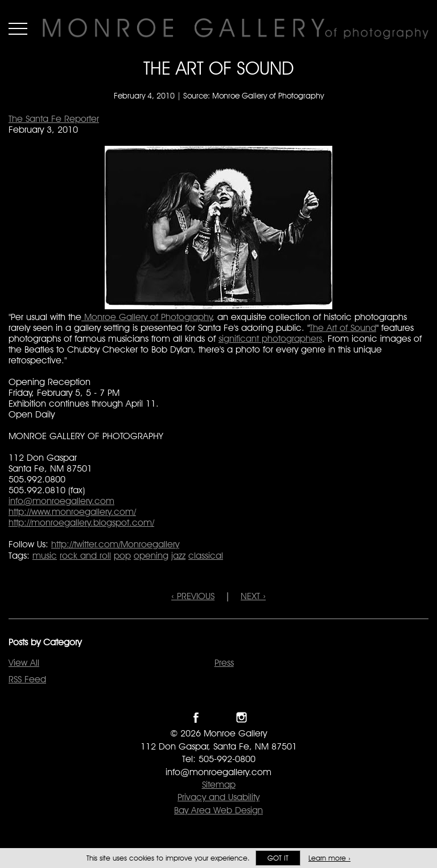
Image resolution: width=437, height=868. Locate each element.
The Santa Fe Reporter (54, 119)
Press (224, 663)
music (45, 556)
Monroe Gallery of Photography (147, 317)
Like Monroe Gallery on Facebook (196, 717)
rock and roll (85, 556)
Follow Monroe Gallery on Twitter (219, 717)
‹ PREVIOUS (193, 596)
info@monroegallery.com (61, 501)
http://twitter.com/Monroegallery (115, 544)
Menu (18, 28)
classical (206, 556)
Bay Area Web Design (218, 810)
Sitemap (219, 785)
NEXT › (253, 596)
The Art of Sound (343, 328)
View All (24, 663)
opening (151, 556)
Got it (278, 858)
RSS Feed (27, 679)
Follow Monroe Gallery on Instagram (242, 717)
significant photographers (270, 339)
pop (122, 556)
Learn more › (329, 858)
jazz (178, 556)
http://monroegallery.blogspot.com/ (81, 523)
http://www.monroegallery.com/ (72, 512)
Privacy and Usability (218, 797)
